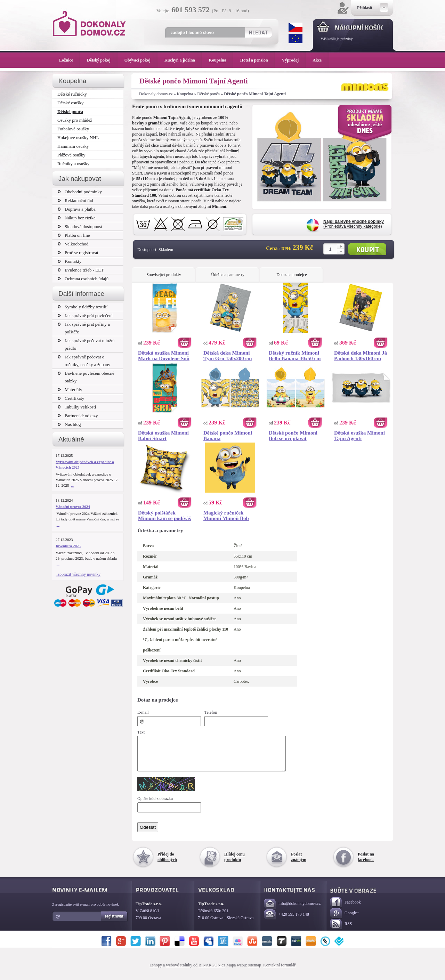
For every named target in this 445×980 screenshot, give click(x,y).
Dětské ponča (208, 94)
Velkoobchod (73, 244)
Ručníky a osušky (73, 164)
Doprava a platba (77, 209)
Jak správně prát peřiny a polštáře (84, 328)
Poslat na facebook (366, 863)
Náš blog (69, 424)
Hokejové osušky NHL (78, 137)
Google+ (345, 920)
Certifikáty (71, 398)
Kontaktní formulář (279, 971)
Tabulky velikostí (77, 407)
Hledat (258, 32)
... (72, 485)
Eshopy (156, 971)
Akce (318, 60)
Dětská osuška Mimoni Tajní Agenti (359, 436)
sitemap (255, 971)
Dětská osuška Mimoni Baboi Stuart (163, 436)
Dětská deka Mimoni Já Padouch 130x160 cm (361, 356)
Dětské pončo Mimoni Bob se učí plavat (293, 436)
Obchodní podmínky (80, 192)
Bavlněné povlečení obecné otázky (86, 377)
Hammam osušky (73, 146)
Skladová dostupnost (80, 226)
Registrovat (115, 923)
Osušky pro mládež (75, 120)
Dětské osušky (70, 103)
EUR (296, 39)
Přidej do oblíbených (167, 863)
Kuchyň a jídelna (183, 60)
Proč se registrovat (78, 253)
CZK (296, 27)
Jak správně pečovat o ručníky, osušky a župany (84, 361)
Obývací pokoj (141, 60)
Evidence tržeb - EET (81, 270)
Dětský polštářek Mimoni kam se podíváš (164, 516)
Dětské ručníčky (72, 94)
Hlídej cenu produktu (234, 863)
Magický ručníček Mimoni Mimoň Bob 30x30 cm (226, 516)
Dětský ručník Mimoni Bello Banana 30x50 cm (295, 356)
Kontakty (70, 261)
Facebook (345, 909)
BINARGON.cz (212, 971)
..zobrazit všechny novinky (78, 574)
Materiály (70, 390)
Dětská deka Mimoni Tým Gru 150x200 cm (228, 356)
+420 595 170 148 (286, 921)
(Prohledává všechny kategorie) (354, 224)
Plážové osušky (71, 155)
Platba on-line (74, 235)
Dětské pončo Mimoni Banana (228, 436)
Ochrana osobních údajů (83, 279)
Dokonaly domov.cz (156, 94)
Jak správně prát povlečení (85, 315)
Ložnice (70, 60)
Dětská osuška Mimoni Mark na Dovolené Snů (164, 356)
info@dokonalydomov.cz (292, 910)
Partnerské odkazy (78, 416)
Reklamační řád (75, 200)
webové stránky (179, 971)
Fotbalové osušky (73, 129)
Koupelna (185, 94)
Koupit (367, 249)
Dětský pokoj (102, 60)
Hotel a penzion (258, 60)
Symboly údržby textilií (83, 307)
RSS (341, 930)
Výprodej (294, 60)
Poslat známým (299, 863)
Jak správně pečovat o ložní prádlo (86, 344)
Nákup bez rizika (77, 218)
